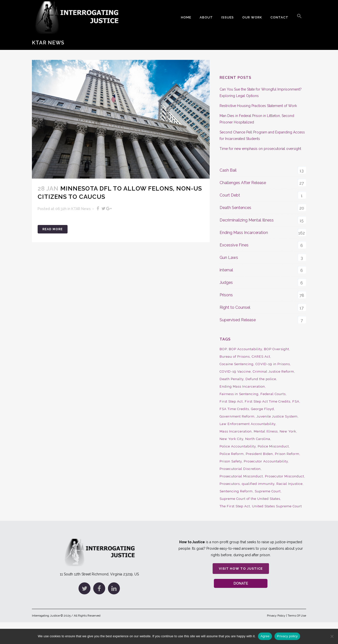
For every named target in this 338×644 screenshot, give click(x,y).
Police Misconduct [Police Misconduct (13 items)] (273, 446)
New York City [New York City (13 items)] (231, 439)
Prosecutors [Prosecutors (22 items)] (230, 484)
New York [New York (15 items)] (288, 431)
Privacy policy (287, 636)
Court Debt (230, 195)
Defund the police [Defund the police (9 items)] (261, 379)
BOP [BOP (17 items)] (223, 349)
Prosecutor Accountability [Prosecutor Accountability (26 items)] (266, 461)
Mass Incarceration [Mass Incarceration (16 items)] (236, 431)
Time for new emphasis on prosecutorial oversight (260, 149)
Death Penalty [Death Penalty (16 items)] (232, 379)
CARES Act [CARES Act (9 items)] (261, 357)
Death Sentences (235, 208)
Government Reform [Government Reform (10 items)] (237, 416)
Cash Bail (228, 170)
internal (226, 270)
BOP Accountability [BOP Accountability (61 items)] (245, 349)
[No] (332, 636)
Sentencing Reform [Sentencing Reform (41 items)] (236, 491)
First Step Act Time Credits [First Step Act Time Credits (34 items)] (268, 401)
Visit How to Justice (241, 569)
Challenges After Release (243, 183)
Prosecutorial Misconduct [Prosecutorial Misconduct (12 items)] (241, 476)
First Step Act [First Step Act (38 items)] (231, 401)
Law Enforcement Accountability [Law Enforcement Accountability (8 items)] (248, 424)
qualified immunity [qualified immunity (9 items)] (258, 484)
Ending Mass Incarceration (244, 233)
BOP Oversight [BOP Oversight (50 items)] (277, 349)
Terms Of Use (297, 616)
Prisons (226, 295)
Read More (53, 229)
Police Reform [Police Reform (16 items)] (232, 454)
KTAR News (81, 209)
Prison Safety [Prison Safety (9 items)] (231, 461)
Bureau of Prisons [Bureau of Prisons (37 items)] (235, 357)
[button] (299, 17)
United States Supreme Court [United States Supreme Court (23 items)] (277, 506)
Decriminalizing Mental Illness (247, 220)
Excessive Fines (234, 245)
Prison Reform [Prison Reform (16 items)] (287, 454)
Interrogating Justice (46, 616)
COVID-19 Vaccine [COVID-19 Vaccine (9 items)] (235, 372)
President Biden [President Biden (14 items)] (259, 454)
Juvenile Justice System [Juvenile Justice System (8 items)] (277, 416)
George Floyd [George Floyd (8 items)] (262, 409)
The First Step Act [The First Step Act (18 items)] (235, 506)
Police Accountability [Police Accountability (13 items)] (238, 446)
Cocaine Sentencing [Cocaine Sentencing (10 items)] (237, 364)
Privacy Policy (276, 616)
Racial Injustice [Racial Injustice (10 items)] (290, 484)
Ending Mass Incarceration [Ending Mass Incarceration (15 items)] (242, 386)
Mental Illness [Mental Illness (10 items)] (266, 431)
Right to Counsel (235, 307)
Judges (226, 282)
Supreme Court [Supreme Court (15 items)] (268, 491)
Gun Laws (229, 258)
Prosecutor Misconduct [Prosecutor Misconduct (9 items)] (285, 476)
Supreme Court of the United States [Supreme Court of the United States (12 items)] (250, 499)
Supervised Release (238, 320)
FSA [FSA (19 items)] (296, 401)
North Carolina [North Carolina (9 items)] (258, 439)
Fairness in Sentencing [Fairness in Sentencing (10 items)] (239, 394)
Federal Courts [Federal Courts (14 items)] (273, 394)
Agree (265, 636)
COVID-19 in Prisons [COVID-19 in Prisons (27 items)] (273, 364)
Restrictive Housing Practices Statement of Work (258, 106)
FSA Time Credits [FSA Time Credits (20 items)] (234, 409)
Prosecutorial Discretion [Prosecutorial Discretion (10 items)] (240, 469)
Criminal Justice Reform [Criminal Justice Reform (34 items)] (273, 372)
